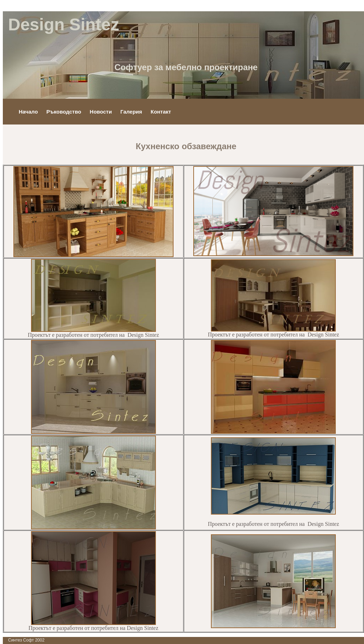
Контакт (161, 112)
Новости (101, 112)
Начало (29, 112)
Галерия (132, 112)
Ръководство (65, 112)
